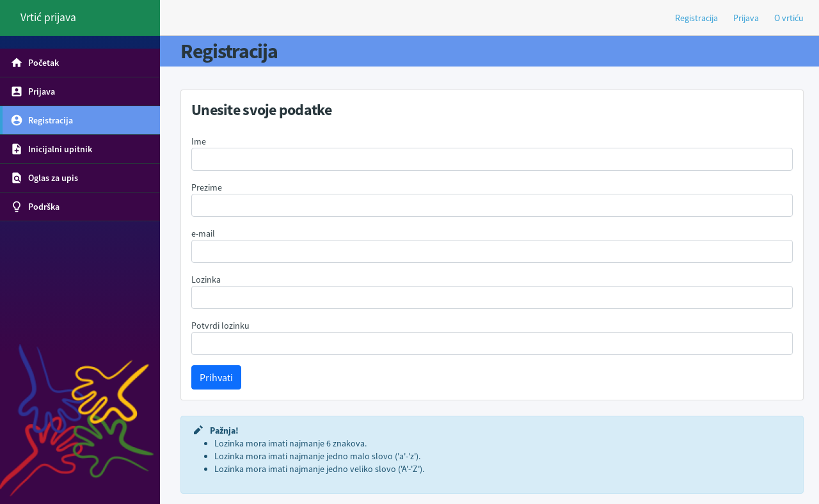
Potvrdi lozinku (220, 326)
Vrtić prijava (48, 17)
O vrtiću (789, 18)
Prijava (746, 18)
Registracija (696, 18)
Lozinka (206, 280)
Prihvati (216, 377)
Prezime (207, 187)
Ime (199, 141)
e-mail (203, 233)
